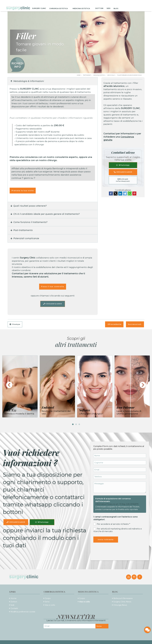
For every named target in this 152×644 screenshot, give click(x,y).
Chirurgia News (120, 605)
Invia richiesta (106, 540)
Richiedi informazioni (123, 180)
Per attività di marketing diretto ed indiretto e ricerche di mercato (118, 530)
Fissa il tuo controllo (53, 287)
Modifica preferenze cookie (23, 612)
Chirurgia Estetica (59, 8)
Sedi (108, 8)
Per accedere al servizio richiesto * (112, 524)
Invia (99, 626)
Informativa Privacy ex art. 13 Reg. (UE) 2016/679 (117, 504)
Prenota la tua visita (23, 191)
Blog (117, 8)
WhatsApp (123, 165)
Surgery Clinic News (122, 602)
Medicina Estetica (82, 8)
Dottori (99, 8)
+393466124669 (53, 304)
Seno (47, 602)
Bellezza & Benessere (123, 598)
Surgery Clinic (39, 8)
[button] (53, 81)
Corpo (48, 598)
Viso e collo (50, 605)
